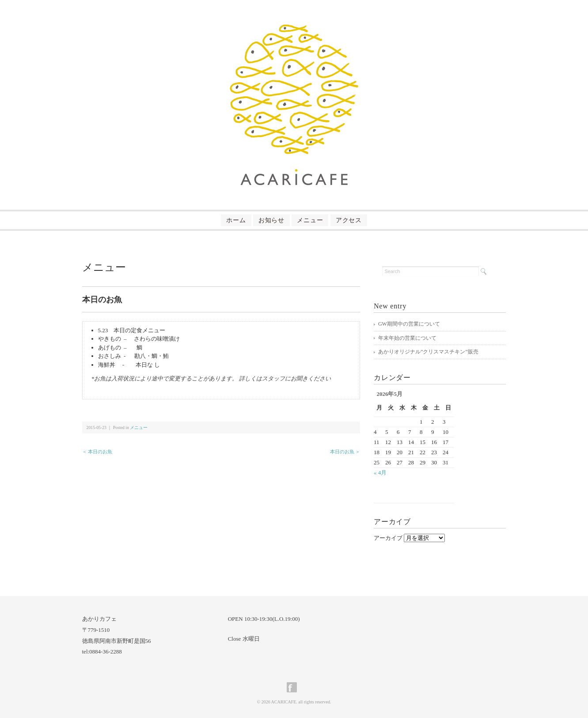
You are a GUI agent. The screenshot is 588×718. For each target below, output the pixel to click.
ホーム (212, 220)
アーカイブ (388, 538)
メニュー (318, 220)
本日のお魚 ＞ (345, 452)
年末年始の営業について (407, 338)
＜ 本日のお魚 (97, 452)
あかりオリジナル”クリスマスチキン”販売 (428, 352)
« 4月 (380, 473)
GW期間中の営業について (409, 324)
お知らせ (264, 220)
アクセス (372, 220)
